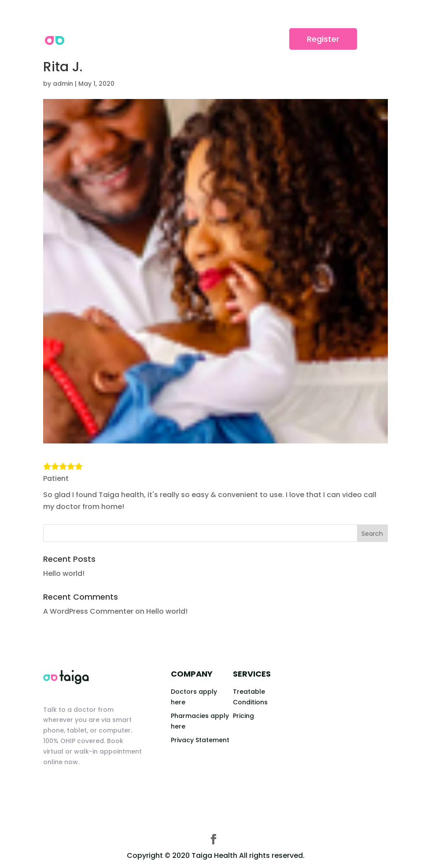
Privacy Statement (200, 740)
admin (63, 84)
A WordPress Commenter (88, 611)
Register (323, 39)
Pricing (243, 716)
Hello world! (64, 573)
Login (264, 39)
